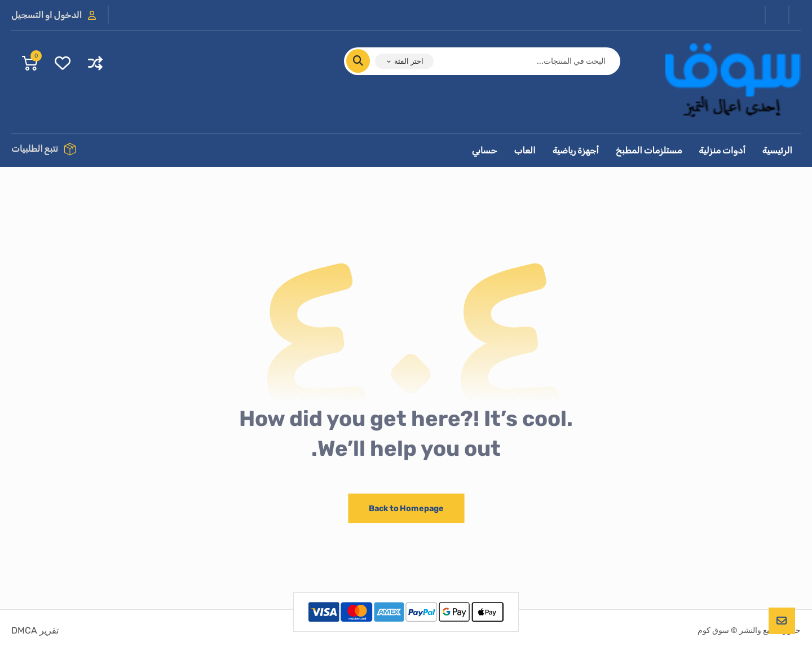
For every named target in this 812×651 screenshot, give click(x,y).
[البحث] (365, 61)
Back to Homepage (406, 508)
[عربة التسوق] (30, 62)
